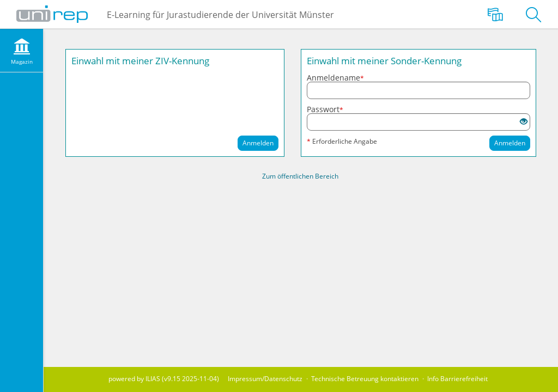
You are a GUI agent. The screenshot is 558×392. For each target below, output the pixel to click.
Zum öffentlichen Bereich (300, 176)
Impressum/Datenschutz (265, 379)
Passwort (325, 109)
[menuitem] (22, 51)
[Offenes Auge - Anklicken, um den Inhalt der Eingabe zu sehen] (524, 122)
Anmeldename (335, 78)
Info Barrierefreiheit (457, 379)
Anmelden (258, 143)
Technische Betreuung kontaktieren (365, 379)
